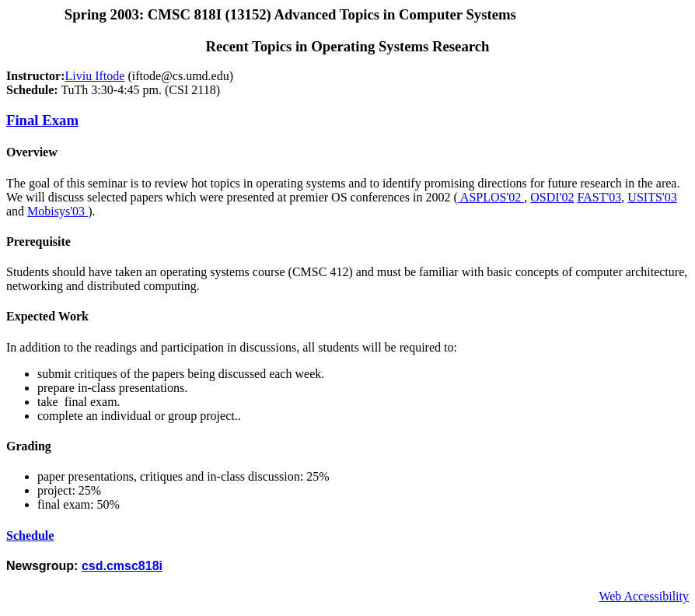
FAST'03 (600, 197)
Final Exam (42, 120)
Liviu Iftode (95, 76)
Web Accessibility (644, 596)
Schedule (30, 535)
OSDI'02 (552, 197)
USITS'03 (652, 197)
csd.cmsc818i (122, 566)
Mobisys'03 (58, 211)
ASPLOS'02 (491, 197)
